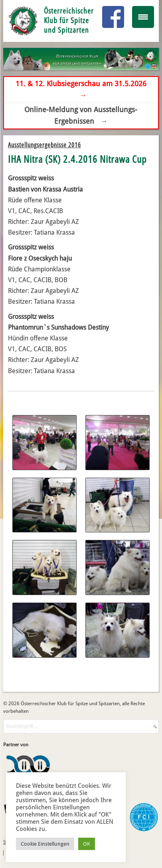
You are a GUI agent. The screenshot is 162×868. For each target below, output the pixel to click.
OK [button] (87, 844)
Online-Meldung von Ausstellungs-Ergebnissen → (81, 115)
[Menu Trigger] (143, 17)
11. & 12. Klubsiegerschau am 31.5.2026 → (81, 89)
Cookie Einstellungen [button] (45, 844)
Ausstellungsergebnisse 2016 (44, 145)
